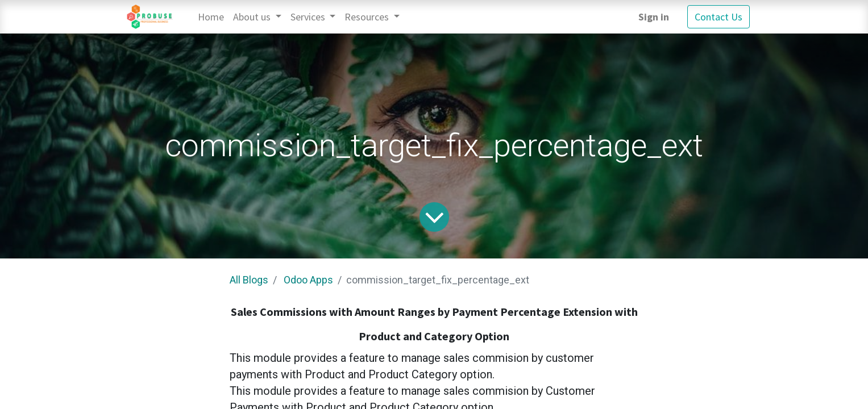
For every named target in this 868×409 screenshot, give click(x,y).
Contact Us (719, 17)
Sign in (654, 17)
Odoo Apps (308, 280)
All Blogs (249, 280)
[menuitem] (211, 17)
